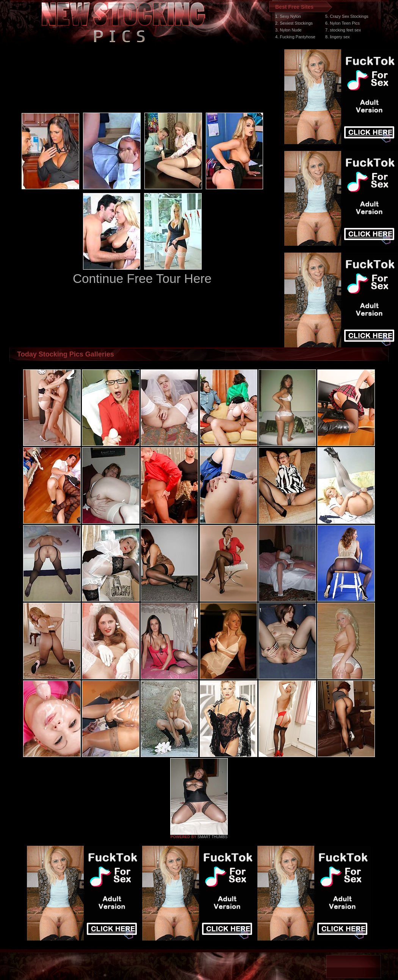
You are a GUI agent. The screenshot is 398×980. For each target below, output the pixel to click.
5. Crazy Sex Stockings (347, 16)
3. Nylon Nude (288, 30)
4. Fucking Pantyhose (295, 37)
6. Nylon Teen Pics (342, 23)
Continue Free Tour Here (142, 279)
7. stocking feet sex (343, 30)
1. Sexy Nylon (288, 16)
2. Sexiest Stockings (294, 23)
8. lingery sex (338, 37)
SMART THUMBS (212, 837)
